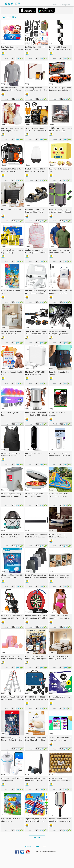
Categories (65, 4)
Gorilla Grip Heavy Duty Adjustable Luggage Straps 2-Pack (60, 212)
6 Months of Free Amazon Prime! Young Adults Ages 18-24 (36, 659)
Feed (45, 846)
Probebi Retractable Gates (11, 209)
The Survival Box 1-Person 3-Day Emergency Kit (12, 251)
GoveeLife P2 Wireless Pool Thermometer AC (12, 779)
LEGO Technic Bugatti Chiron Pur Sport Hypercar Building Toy (60, 90)
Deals (54, 4)
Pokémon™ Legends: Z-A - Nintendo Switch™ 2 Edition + (12, 740)
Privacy (37, 846)
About (28, 846)
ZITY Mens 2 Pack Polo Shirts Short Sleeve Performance (60, 251)
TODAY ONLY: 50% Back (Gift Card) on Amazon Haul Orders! (60, 740)
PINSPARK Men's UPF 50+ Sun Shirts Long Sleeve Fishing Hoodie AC (12, 90)
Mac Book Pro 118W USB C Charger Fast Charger (35, 373)
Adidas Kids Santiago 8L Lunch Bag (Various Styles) (35, 251)
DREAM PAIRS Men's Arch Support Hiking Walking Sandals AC (35, 212)
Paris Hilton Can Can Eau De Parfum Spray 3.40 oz (12, 129)
